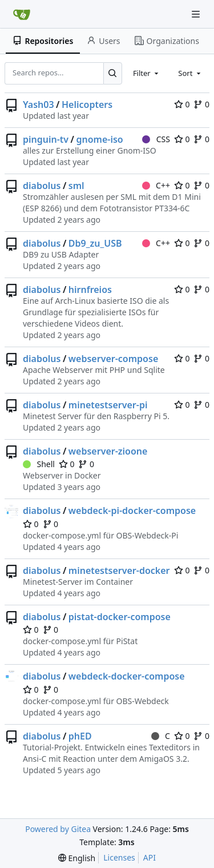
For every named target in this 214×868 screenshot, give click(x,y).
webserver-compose (113, 359)
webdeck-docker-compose (127, 676)
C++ (156, 185)
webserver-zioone (108, 451)
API (150, 857)
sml (76, 186)
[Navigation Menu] (197, 14)
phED (80, 736)
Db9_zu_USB (95, 243)
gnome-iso (99, 139)
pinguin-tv (46, 139)
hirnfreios (90, 290)
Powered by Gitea (58, 829)
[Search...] (113, 73)
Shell (39, 464)
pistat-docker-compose (120, 617)
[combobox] (147, 73)
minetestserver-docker (119, 570)
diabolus (42, 186)
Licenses (119, 857)
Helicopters (87, 105)
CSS (156, 139)
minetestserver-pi (108, 405)
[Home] (22, 14)
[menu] (77, 858)
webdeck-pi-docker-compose (132, 511)
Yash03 (39, 105)
